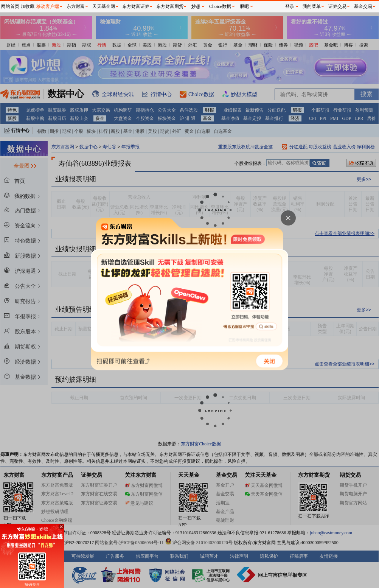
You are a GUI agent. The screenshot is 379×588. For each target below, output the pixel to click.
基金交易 (363, 6)
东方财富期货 (170, 6)
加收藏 (28, 6)
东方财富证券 (136, 6)
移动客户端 (48, 6)
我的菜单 (312, 6)
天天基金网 (104, 6)
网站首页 (10, 6)
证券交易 (337, 6)
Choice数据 (220, 6)
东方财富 (76, 6)
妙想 (196, 6)
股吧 (244, 6)
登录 (290, 6)
